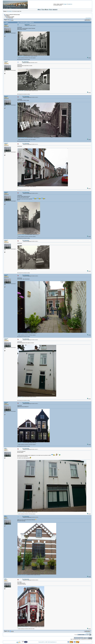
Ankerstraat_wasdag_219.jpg (22, 138)
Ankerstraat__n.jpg (21, 269)
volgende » (90, 18)
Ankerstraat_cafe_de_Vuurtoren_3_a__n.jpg (24, 627)
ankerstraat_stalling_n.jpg (22, 235)
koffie (5, 448)
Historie (8, 16)
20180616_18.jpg (20, 333)
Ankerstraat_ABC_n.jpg (21, 91)
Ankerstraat (10, 18)
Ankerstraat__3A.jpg (21, 512)
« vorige (87, 18)
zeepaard (6, 24)
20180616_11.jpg (20, 397)
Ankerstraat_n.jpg (20, 443)
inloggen (65, 4)
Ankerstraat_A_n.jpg (21, 56)
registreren (70, 4)
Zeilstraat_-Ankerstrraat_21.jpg (22, 575)
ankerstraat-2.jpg (20, 187)
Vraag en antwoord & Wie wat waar (13, 15)
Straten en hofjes (11, 17)
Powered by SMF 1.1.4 (42, 642)
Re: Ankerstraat (25, 62)
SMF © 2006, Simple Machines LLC (51, 642)
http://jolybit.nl (10, 11)
